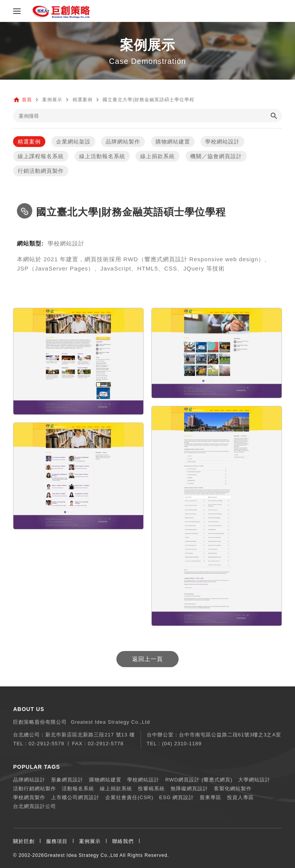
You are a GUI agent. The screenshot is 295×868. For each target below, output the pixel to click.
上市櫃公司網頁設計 (75, 797)
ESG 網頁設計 (177, 797)
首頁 (27, 100)
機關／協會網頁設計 (216, 156)
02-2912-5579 (46, 744)
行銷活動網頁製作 (41, 171)
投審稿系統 (151, 789)
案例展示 (90, 841)
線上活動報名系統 (102, 156)
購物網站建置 (173, 142)
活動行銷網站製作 (35, 789)
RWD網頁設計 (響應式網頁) (199, 780)
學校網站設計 (222, 142)
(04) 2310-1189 (182, 744)
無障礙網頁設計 (189, 789)
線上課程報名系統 (41, 156)
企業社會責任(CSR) (129, 797)
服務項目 (57, 841)
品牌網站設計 (29, 780)
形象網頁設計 (67, 780)
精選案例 (29, 142)
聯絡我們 (123, 841)
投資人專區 (240, 797)
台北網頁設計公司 (35, 806)
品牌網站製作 (123, 142)
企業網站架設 (73, 142)
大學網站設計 (254, 780)
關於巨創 (24, 841)
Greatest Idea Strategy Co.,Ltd (81, 855)
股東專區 (210, 797)
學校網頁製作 (29, 797)
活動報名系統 (78, 789)
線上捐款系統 (157, 156)
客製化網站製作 (233, 789)
